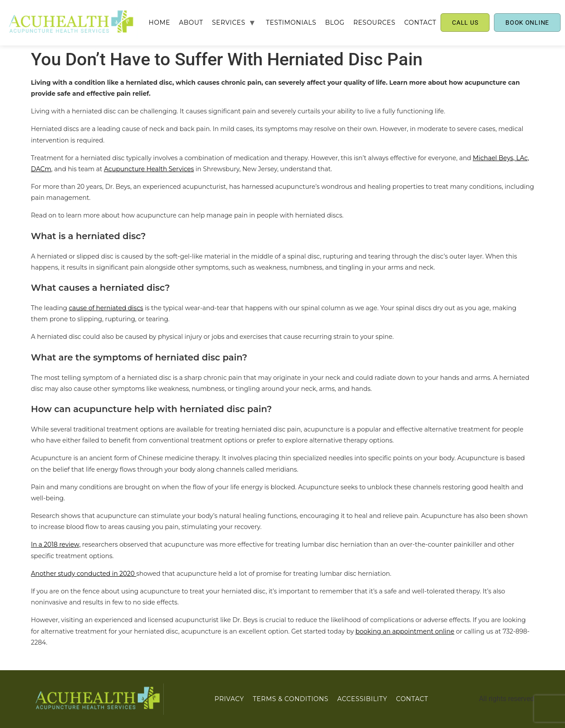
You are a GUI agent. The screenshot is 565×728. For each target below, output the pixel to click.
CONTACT (420, 23)
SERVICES (228, 23)
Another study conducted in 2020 (84, 574)
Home (160, 23)
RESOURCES (374, 23)
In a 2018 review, (56, 544)
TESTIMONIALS (291, 23)
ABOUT (191, 23)
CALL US (465, 23)
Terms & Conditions (291, 699)
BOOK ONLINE (527, 23)
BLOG (335, 23)
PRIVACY (229, 699)
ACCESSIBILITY (362, 699)
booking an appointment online (405, 631)
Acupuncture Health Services (149, 169)
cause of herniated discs (106, 308)
